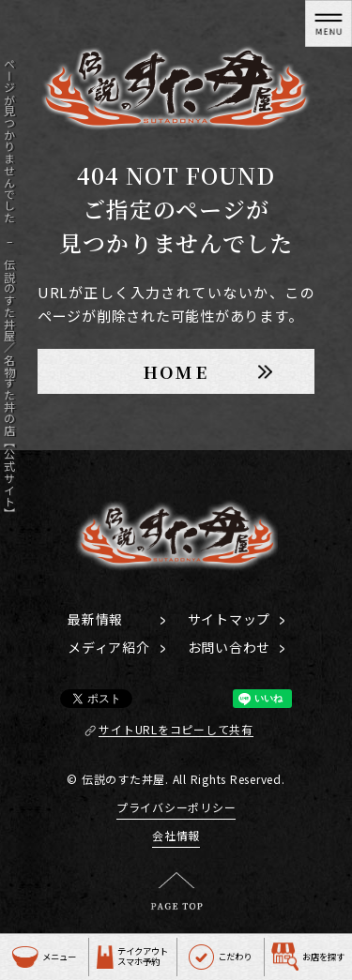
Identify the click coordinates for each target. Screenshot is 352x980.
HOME (176, 371)
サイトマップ (230, 619)
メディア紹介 (109, 647)
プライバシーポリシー (176, 807)
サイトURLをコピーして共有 (176, 730)
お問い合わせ (230, 647)
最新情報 (95, 619)
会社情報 (176, 835)
